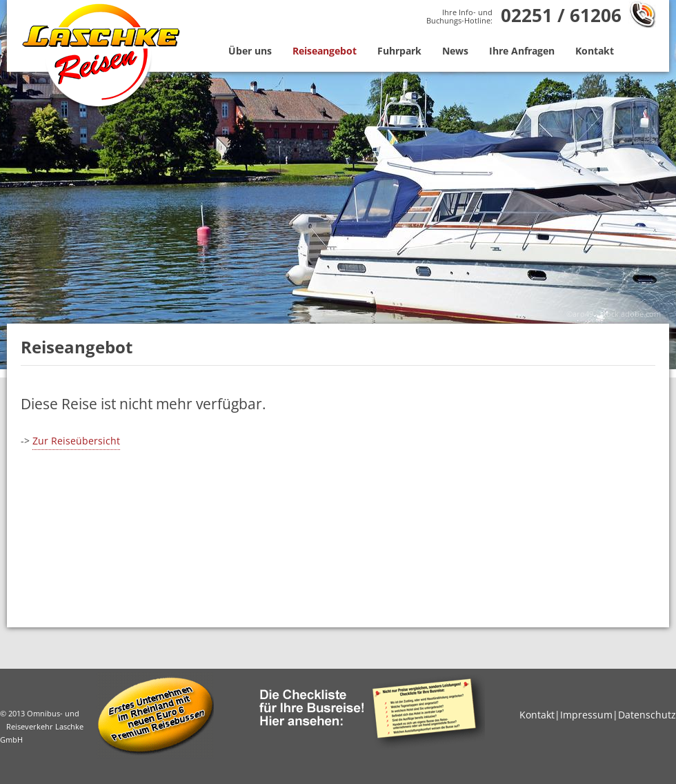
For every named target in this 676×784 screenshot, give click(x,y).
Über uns (250, 51)
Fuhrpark (399, 51)
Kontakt (595, 51)
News (455, 51)
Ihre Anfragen (522, 51)
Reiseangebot (325, 51)
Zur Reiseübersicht (76, 441)
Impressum (586, 715)
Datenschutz (647, 715)
